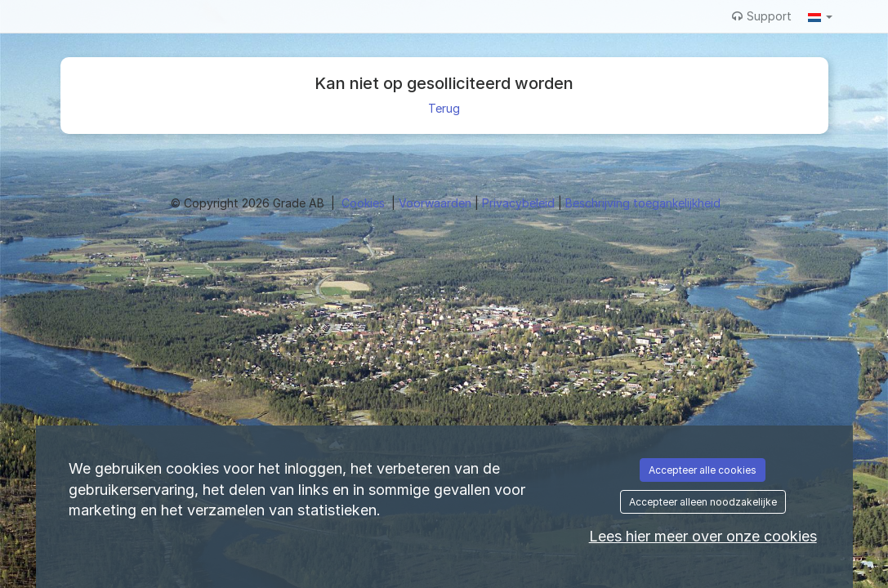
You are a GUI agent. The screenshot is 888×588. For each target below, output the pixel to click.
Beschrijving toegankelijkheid (643, 203)
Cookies (365, 203)
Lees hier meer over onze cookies (703, 536)
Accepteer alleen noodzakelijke (703, 502)
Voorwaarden (437, 203)
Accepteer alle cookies (703, 470)
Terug (444, 108)
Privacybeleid (520, 203)
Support (762, 16)
